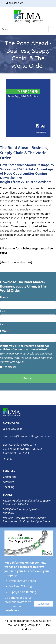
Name (5, 297)
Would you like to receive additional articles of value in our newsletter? (24, 348)
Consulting (10, 477)
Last (2, 324)
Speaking (9, 487)
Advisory (8, 482)
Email (5, 331)
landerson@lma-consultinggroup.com (27, 436)
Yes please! (9, 367)
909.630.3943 (16, 3)
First (3, 311)
